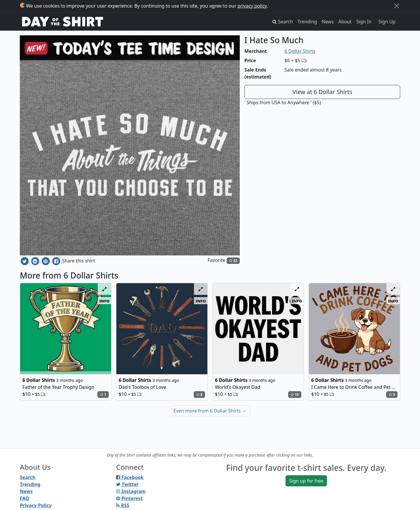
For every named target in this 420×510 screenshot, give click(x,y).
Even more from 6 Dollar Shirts (210, 411)
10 (295, 395)
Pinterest (129, 498)
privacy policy (252, 6)
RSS (123, 505)
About (345, 22)
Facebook (130, 477)
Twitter (127, 484)
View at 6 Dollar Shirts (322, 92)
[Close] (397, 6)
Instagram (131, 491)
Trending (307, 22)
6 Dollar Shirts (300, 51)
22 (233, 261)
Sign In (364, 22)
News (328, 22)
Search (28, 477)
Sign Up (387, 22)
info (105, 301)
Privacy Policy (36, 505)
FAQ (24, 498)
